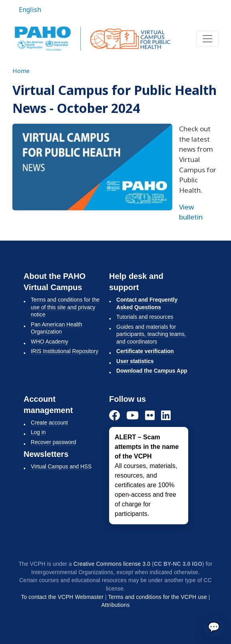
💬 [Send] (214, 627)
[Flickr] (150, 415)
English (30, 10)
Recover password (53, 442)
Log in (38, 432)
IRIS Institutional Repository (65, 351)
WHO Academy (50, 342)
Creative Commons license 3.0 (112, 564)
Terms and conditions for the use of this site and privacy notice (65, 307)
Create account (49, 423)
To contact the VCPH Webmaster (62, 597)
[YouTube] (132, 415)
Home (21, 71)
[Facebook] (115, 415)
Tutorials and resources (145, 317)
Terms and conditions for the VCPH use (158, 597)
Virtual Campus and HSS (61, 467)
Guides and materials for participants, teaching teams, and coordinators (151, 334)
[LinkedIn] (166, 415)
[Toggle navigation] (207, 39)
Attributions (116, 605)
